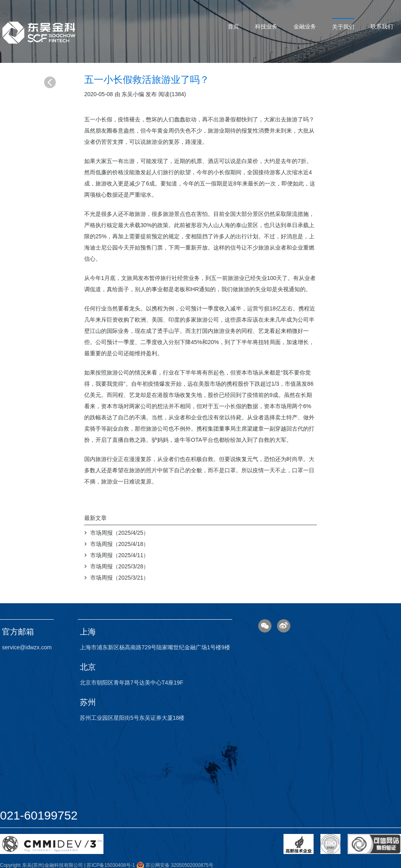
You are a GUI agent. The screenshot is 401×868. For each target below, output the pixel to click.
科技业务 (266, 26)
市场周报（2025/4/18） (119, 544)
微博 (284, 626)
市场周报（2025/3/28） (119, 566)
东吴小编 (133, 94)
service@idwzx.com (27, 647)
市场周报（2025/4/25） (119, 533)
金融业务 (305, 26)
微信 (265, 626)
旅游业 (216, 131)
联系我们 (382, 26)
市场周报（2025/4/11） (119, 555)
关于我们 (343, 27)
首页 (233, 26)
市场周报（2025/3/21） (119, 578)
